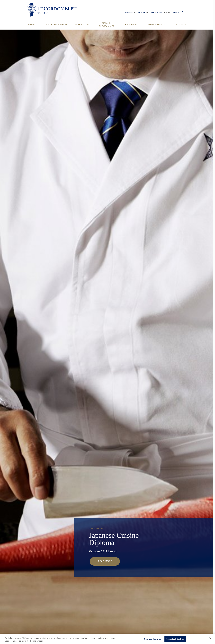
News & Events (156, 24)
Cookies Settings (152, 639)
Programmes (81, 24)
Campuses (130, 13)
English (143, 13)
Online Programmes (106, 24)
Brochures (131, 24)
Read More (105, 561)
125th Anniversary (56, 24)
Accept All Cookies (175, 639)
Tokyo (31, 24)
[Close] (210, 638)
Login (176, 12)
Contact (181, 24)
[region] (107, 639)
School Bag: (161, 12)
